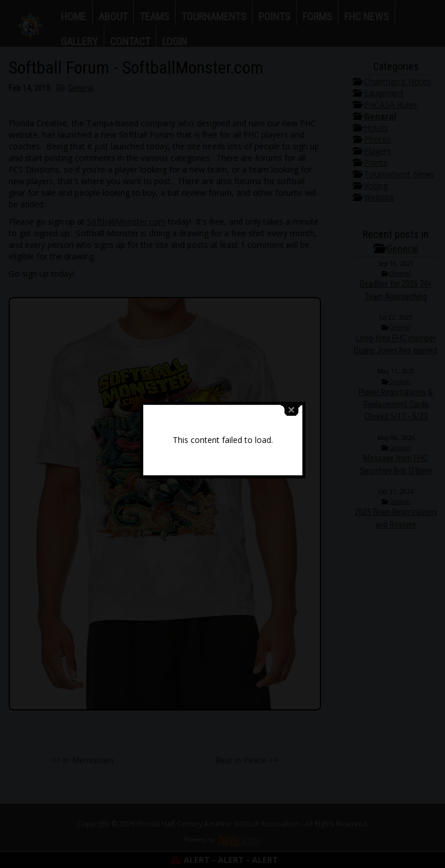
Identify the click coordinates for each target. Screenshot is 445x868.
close (291, 403)
